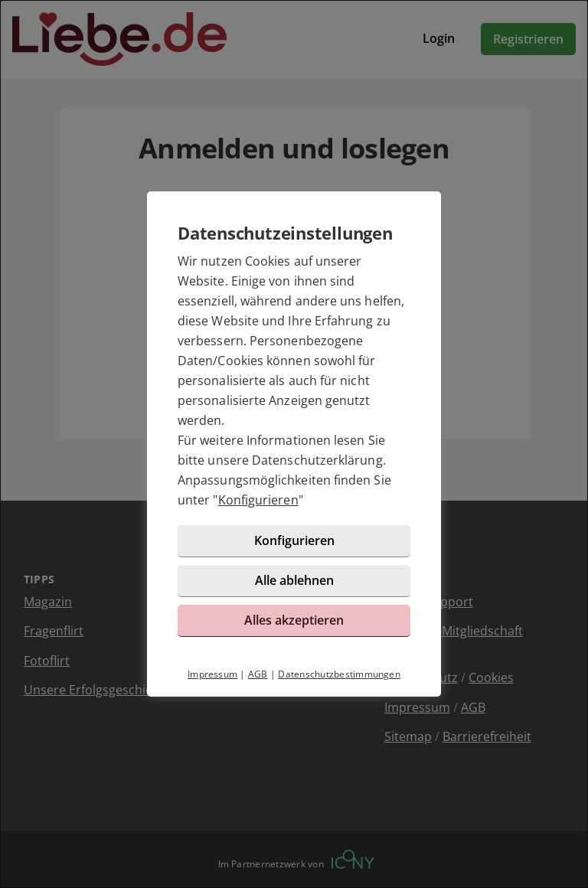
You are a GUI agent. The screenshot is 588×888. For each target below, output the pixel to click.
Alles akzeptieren (294, 620)
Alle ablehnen (294, 580)
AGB (258, 674)
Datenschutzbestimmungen (339, 674)
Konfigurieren (258, 500)
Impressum (212, 674)
